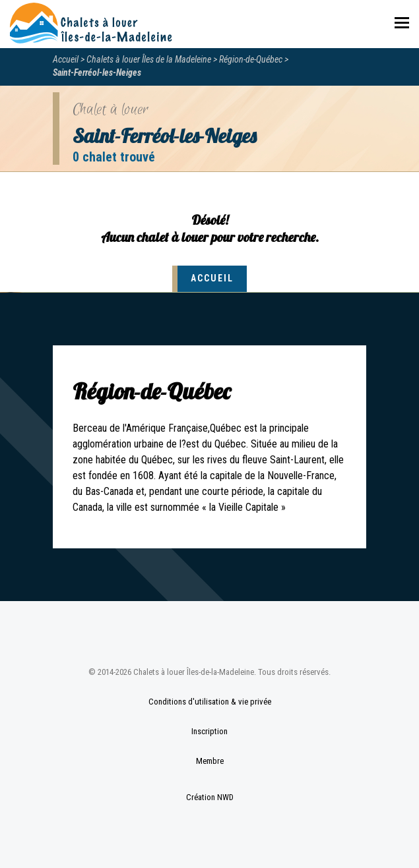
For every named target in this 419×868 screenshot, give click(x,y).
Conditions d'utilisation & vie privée (210, 702)
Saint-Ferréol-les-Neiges (97, 72)
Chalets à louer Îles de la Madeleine (149, 59)
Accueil (66, 59)
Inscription (209, 731)
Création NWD (210, 797)
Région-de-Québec (251, 59)
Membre (210, 761)
